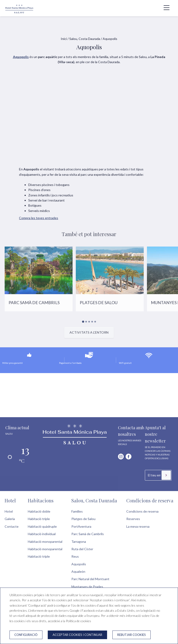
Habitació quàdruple (42, 526)
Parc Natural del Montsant (90, 579)
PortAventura (81, 526)
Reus (75, 556)
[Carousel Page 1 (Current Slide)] (83, 322)
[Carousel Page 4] (92, 322)
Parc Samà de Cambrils (88, 534)
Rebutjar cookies (132, 635)
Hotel (10, 500)
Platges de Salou (83, 519)
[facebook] (129, 457)
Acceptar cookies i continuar (77, 635)
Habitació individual (42, 534)
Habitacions (41, 500)
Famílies (77, 511)
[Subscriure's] (166, 475)
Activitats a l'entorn (89, 332)
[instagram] (121, 457)
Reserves (133, 519)
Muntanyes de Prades (87, 587)
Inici (64, 39)
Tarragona (79, 542)
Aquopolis (79, 564)
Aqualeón (78, 571)
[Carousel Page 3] (89, 322)
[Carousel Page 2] (86, 322)
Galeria (10, 519)
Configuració (26, 635)
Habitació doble (39, 511)
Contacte (12, 526)
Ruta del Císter (82, 549)
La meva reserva (138, 526)
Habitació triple (39, 519)
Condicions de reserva (150, 500)
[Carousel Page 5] (95, 322)
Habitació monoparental (45, 542)
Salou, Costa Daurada (85, 39)
